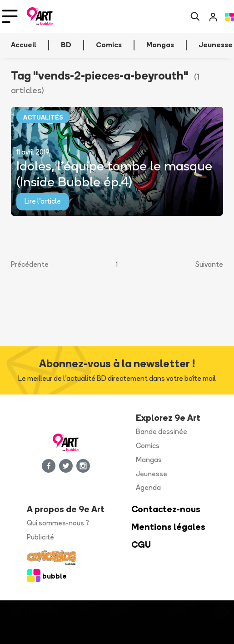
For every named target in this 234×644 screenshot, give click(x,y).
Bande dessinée (162, 432)
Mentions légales (168, 527)
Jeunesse (152, 474)
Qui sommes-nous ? (58, 523)
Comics (148, 446)
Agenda (148, 487)
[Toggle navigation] (10, 16)
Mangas (149, 460)
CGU (141, 545)
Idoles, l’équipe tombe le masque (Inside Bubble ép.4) (114, 173)
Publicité (40, 537)
